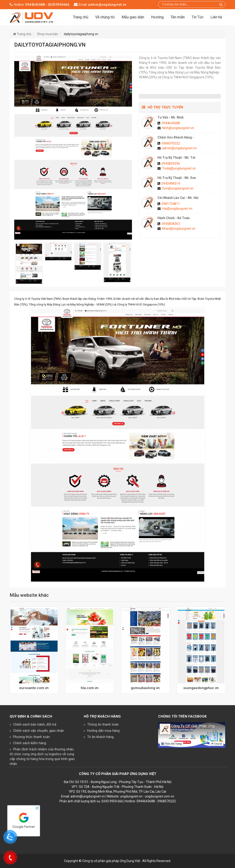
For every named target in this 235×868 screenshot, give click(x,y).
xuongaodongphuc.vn (201, 688)
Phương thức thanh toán (31, 737)
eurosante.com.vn (34, 688)
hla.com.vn (90, 688)
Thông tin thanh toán (103, 724)
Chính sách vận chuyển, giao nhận (39, 731)
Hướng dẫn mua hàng (103, 731)
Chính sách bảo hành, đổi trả (35, 724)
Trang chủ (81, 17)
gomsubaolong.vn (145, 688)
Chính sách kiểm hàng (30, 743)
